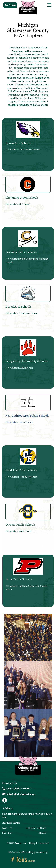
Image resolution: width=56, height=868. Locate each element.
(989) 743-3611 (22, 789)
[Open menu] (49, 5)
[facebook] (5, 801)
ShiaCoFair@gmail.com (21, 794)
